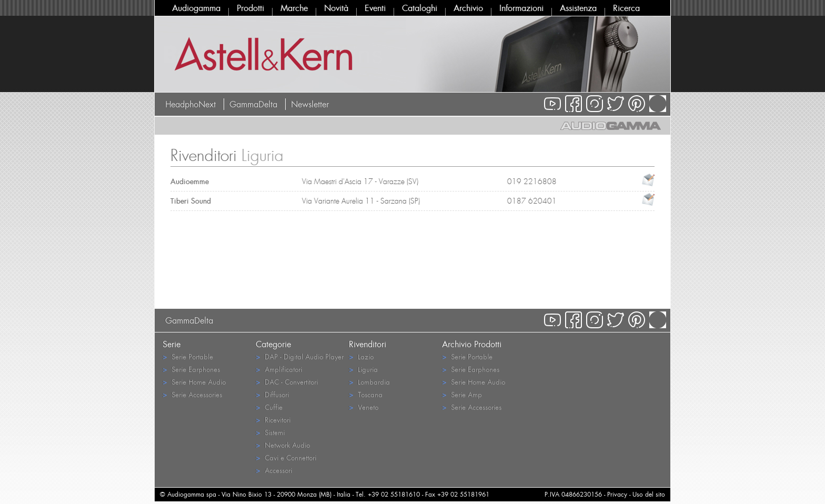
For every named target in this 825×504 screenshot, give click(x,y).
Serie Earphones (191, 369)
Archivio (468, 8)
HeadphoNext (190, 104)
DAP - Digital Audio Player (300, 356)
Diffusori (272, 394)
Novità (336, 8)
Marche (294, 8)
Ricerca (626, 8)
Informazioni (521, 8)
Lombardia (369, 382)
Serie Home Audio (194, 382)
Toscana (366, 394)
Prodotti (250, 8)
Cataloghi (420, 8)
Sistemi (270, 432)
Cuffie (269, 407)
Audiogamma (196, 8)
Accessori (274, 470)
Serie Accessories (192, 394)
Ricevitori (273, 420)
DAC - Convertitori (287, 382)
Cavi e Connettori (286, 457)
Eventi (375, 8)
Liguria (363, 369)
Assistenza (578, 8)
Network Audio (283, 445)
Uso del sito (649, 494)
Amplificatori (279, 369)
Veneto (364, 407)
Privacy (617, 494)
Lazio (361, 356)
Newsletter (310, 104)
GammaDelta (253, 104)
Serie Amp (462, 394)
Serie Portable (188, 356)
